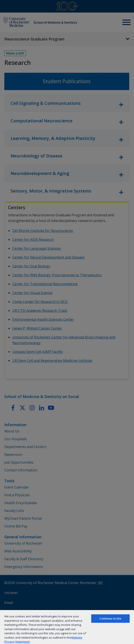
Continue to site (110, 618)
